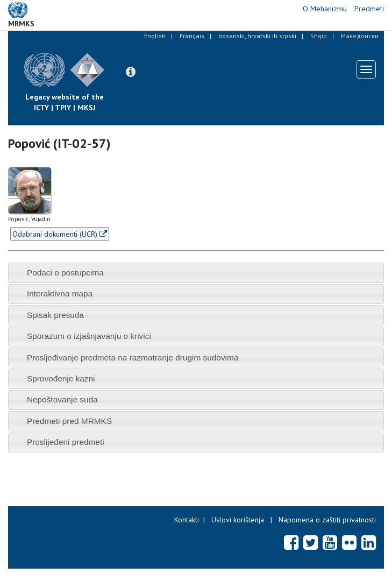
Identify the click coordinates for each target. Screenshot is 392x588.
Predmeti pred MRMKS (69, 421)
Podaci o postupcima (65, 272)
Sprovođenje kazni (61, 378)
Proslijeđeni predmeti (66, 442)
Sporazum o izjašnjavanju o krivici (89, 336)
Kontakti (187, 520)
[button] (131, 72)
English (155, 36)
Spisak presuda (55, 315)
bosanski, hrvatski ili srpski (257, 36)
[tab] (196, 272)
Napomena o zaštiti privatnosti (327, 520)
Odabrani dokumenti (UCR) (60, 234)
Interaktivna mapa (60, 293)
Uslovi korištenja (238, 520)
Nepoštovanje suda (62, 399)
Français (192, 36)
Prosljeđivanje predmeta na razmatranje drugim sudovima (133, 357)
